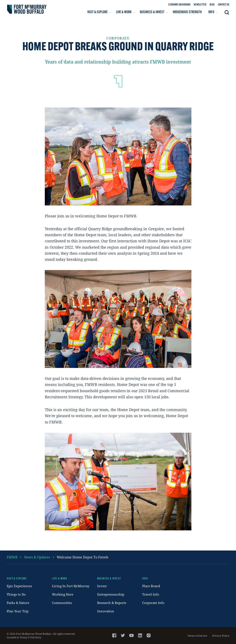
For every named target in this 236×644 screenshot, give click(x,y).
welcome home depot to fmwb (83, 557)
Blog (212, 5)
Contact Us (224, 5)
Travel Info (151, 594)
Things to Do (16, 594)
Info (145, 579)
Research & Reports (112, 603)
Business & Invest (109, 579)
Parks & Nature (18, 603)
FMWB (12, 557)
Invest (102, 586)
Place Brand (151, 586)
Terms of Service (197, 636)
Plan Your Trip (18, 611)
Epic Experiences (19, 586)
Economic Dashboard (179, 5)
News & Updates (37, 557)
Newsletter (200, 5)
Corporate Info (153, 603)
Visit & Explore (17, 579)
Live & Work (59, 579)
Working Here (63, 594)
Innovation (106, 611)
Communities (62, 603)
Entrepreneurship (111, 594)
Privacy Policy (221, 636)
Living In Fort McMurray (71, 586)
